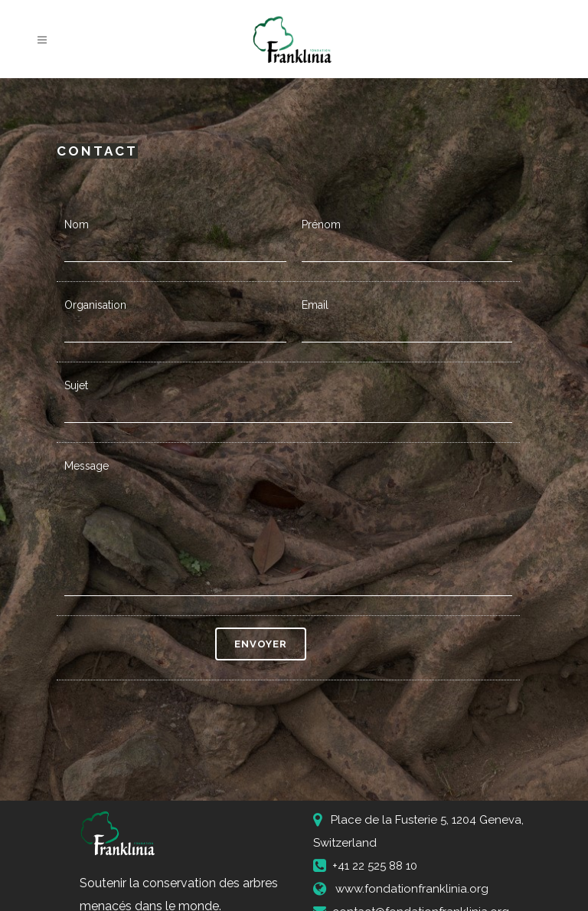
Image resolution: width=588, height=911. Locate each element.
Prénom (321, 224)
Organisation (95, 305)
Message (87, 466)
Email (315, 305)
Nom (77, 224)
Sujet (76, 385)
